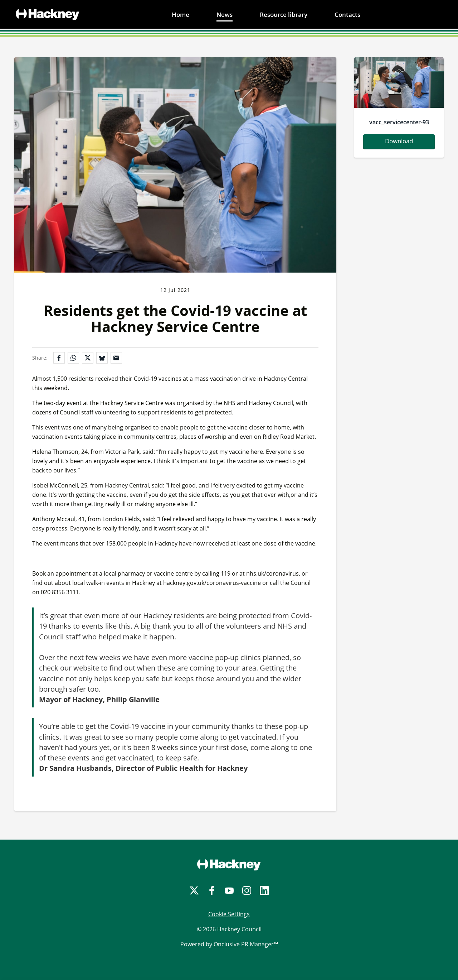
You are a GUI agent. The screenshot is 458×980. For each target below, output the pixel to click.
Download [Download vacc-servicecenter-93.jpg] (399, 141)
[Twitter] (194, 891)
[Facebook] (212, 891)
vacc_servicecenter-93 (399, 122)
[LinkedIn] (264, 891)
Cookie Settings (229, 914)
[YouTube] (229, 891)
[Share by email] (116, 358)
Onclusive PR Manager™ (246, 944)
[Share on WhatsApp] (73, 358)
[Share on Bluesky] (102, 358)
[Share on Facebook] (59, 358)
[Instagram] (247, 891)
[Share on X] (88, 358)
